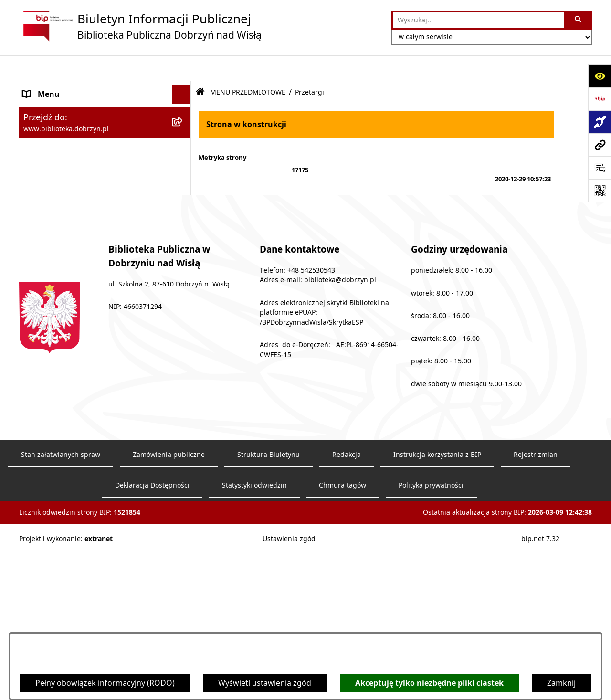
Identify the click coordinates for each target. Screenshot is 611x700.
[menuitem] (105, 132)
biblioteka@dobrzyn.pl (340, 437)
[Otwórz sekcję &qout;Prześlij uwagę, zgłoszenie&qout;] (600, 168)
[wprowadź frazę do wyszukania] (479, 20)
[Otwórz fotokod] (600, 191)
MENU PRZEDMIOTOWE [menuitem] (66, 106)
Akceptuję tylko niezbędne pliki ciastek (429, 683)
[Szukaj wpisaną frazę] (579, 20)
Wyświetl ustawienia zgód (265, 683)
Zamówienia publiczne (169, 612)
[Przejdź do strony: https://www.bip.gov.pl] (600, 99)
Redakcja (347, 612)
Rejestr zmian (536, 612)
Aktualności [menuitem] (44, 271)
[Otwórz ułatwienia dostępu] (600, 76)
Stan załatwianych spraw (61, 612)
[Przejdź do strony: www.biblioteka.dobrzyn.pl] (600, 145)
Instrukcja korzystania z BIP (437, 612)
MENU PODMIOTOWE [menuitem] (63, 87)
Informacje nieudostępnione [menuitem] (74, 290)
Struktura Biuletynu (269, 612)
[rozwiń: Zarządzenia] (184, 182)
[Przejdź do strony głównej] (140, 26)
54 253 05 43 (421, 656)
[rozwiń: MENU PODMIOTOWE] (184, 88)
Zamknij (561, 683)
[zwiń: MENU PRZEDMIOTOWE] (184, 107)
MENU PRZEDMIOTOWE (248, 66)
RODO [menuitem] (34, 309)
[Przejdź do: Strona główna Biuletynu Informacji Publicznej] (200, 66)
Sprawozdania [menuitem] (49, 233)
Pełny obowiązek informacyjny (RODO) (105, 683)
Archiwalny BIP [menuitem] (50, 252)
